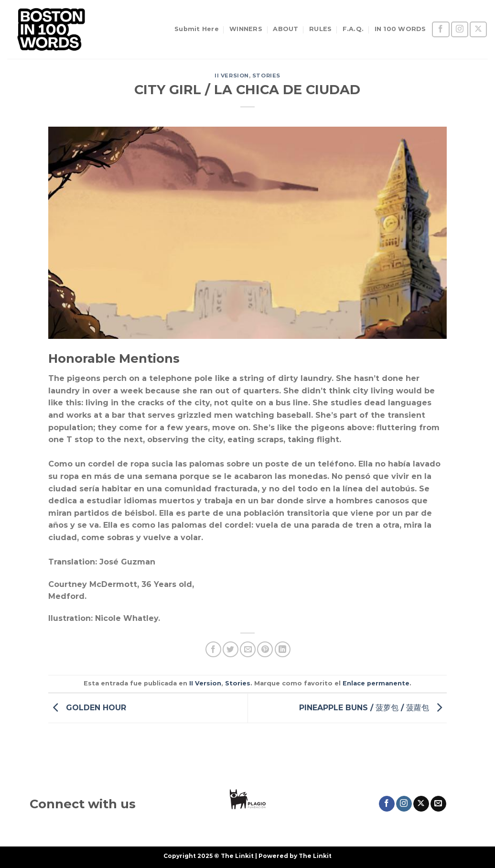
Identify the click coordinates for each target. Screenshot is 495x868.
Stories (266, 76)
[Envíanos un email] (438, 804)
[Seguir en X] (478, 29)
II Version (232, 76)
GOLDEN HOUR (87, 707)
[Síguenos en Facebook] (441, 29)
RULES (320, 29)
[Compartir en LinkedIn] (283, 649)
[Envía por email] (248, 649)
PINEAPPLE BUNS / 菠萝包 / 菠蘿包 (373, 707)
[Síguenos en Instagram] (460, 29)
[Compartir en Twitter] (231, 649)
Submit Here (197, 29)
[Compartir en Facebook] (213, 649)
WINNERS (246, 29)
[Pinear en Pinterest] (265, 649)
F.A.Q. (353, 29)
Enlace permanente (376, 683)
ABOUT (285, 29)
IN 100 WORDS (400, 29)
